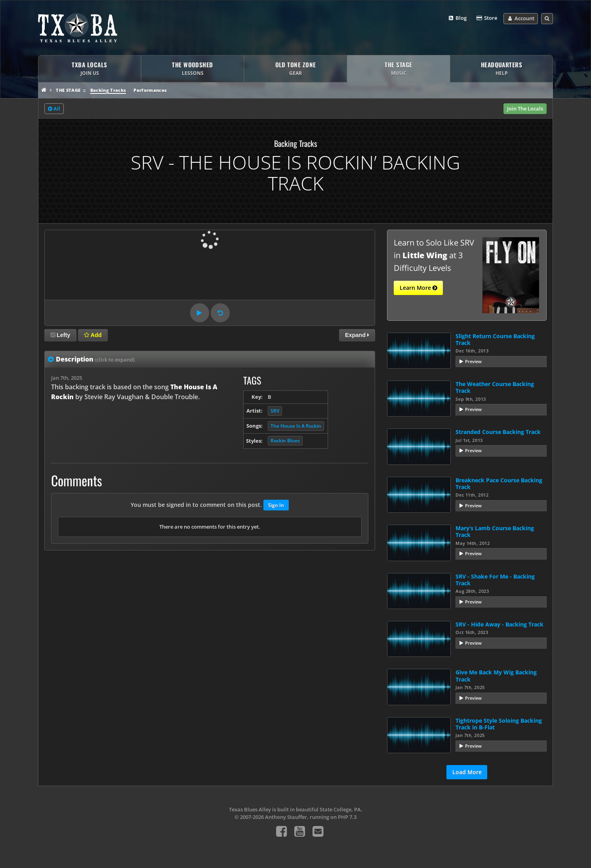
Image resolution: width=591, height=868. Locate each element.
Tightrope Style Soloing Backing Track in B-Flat (499, 724)
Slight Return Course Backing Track (495, 339)
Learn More (418, 288)
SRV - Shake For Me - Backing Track (495, 580)
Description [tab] (95, 359)
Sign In (276, 505)
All (54, 109)
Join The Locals (525, 108)
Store (486, 18)
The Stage (68, 90)
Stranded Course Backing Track (498, 432)
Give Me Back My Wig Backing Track (496, 676)
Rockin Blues (285, 441)
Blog (457, 18)
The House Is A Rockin (296, 426)
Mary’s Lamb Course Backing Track (495, 531)
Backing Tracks (108, 90)
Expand (357, 335)
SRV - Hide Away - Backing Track (499, 624)
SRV (275, 411)
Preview (473, 361)
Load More (467, 772)
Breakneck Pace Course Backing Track (499, 483)
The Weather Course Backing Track (495, 387)
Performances (150, 90)
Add (93, 335)
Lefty (60, 335)
